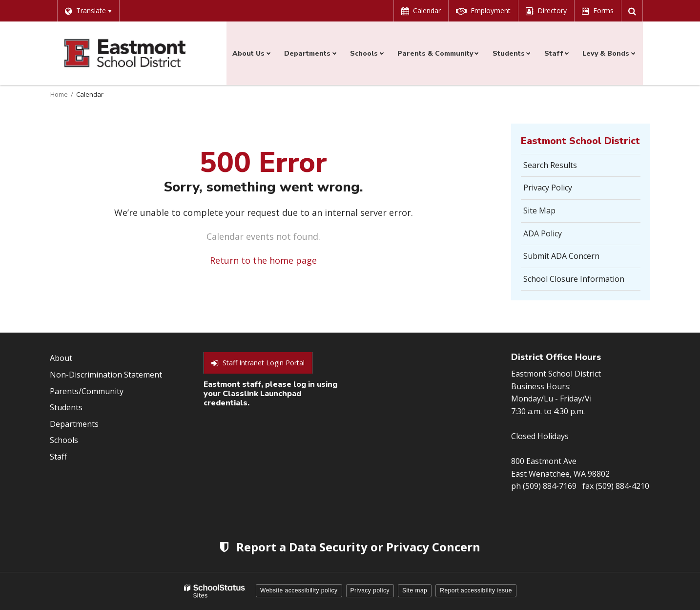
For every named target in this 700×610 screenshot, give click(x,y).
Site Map (539, 210)
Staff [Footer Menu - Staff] (58, 457)
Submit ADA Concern (561, 256)
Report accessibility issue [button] (476, 590)
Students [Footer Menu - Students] (66, 407)
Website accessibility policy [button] (299, 590)
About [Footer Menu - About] (61, 358)
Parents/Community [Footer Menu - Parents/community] (87, 391)
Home (59, 94)
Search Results (550, 165)
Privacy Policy (548, 188)
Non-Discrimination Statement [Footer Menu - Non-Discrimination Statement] (106, 375)
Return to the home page (263, 260)
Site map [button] (415, 590)
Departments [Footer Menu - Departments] (74, 424)
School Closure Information (574, 279)
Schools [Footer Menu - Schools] (64, 440)
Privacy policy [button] (370, 590)
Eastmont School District (580, 141)
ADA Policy (543, 233)
